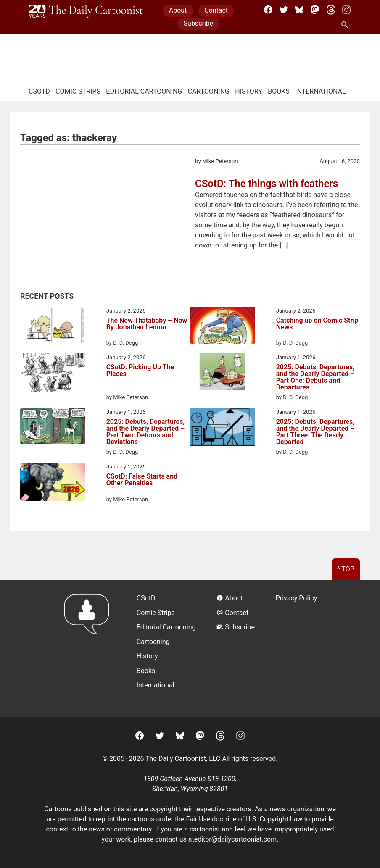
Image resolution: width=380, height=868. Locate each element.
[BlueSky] (299, 10)
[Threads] (331, 10)
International (321, 91)
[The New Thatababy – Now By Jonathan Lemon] (53, 326)
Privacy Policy (297, 598)
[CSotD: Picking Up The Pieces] (53, 374)
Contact (216, 10)
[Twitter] (284, 10)
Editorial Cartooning (144, 91)
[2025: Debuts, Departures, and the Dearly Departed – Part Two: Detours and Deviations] (53, 427)
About (178, 10)
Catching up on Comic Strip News (317, 324)
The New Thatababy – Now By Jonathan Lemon (147, 324)
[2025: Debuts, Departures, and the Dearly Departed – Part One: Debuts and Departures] (223, 373)
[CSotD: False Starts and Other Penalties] (53, 483)
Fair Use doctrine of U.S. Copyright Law (244, 819)
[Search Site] (346, 25)
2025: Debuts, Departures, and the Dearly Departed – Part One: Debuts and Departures (315, 377)
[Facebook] (268, 10)
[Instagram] (346, 10)
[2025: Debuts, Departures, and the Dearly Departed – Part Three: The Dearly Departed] (223, 429)
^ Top (346, 569)
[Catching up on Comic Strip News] (223, 327)
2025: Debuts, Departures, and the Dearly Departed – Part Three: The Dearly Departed (315, 432)
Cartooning (208, 91)
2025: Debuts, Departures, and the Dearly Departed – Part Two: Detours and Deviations (146, 432)
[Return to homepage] (89, 648)
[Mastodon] (315, 10)
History (249, 91)
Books (279, 91)
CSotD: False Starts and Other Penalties (142, 480)
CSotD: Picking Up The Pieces (140, 371)
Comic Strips (78, 91)
